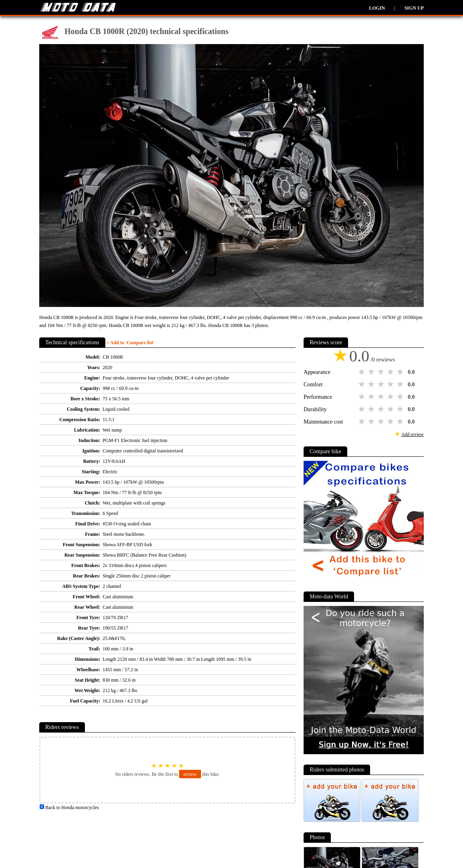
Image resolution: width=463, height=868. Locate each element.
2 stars (372, 372)
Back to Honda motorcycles (69, 807)
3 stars (382, 372)
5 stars (401, 372)
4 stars (391, 372)
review (190, 774)
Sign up (414, 8)
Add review (413, 434)
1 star (362, 372)
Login (377, 8)
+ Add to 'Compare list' (131, 343)
